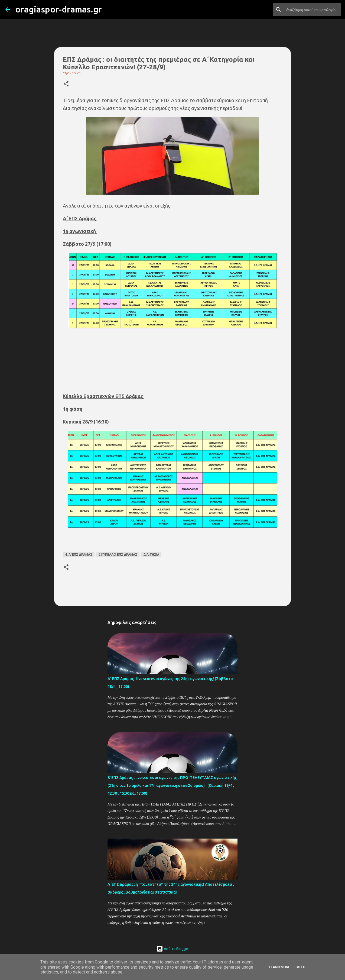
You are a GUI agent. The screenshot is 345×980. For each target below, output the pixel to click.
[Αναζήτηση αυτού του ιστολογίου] (312, 9)
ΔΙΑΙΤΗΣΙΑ (151, 554)
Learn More (279, 967)
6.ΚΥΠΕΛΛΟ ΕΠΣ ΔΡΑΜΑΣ (118, 554)
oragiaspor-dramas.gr (58, 9)
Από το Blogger (173, 949)
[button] (66, 84)
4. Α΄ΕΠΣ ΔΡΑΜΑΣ (79, 554)
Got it (301, 967)
